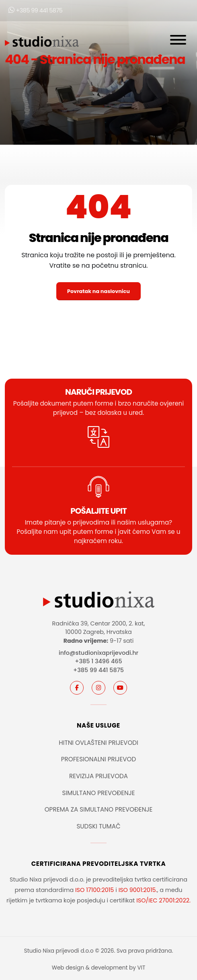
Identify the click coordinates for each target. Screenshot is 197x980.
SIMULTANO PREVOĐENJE (98, 793)
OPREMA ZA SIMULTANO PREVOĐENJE (99, 809)
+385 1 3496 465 (98, 661)
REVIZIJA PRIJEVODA (98, 776)
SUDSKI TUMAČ (98, 826)
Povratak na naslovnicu (98, 291)
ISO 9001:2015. (138, 890)
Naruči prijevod (98, 392)
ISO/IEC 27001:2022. (163, 900)
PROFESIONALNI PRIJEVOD (99, 759)
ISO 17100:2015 (94, 890)
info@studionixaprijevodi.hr (98, 653)
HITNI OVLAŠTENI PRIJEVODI (98, 743)
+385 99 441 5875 (35, 10)
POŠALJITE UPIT (98, 511)
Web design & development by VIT (99, 968)
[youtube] (120, 688)
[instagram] (98, 688)
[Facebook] (77, 688)
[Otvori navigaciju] (178, 41)
